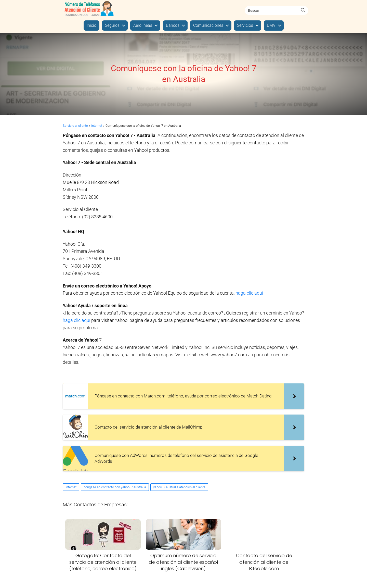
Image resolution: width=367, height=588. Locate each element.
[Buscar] (303, 10)
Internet (71, 487)
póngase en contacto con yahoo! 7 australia (115, 487)
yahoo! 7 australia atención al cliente (179, 487)
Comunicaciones (208, 25)
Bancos (173, 25)
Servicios (245, 25)
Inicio (91, 25)
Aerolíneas (143, 25)
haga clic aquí (249, 293)
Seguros (112, 25)
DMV (271, 25)
